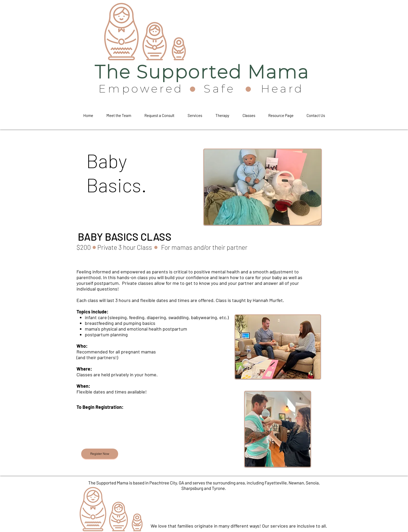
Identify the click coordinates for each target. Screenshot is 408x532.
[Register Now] (100, 454)
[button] (159, 113)
